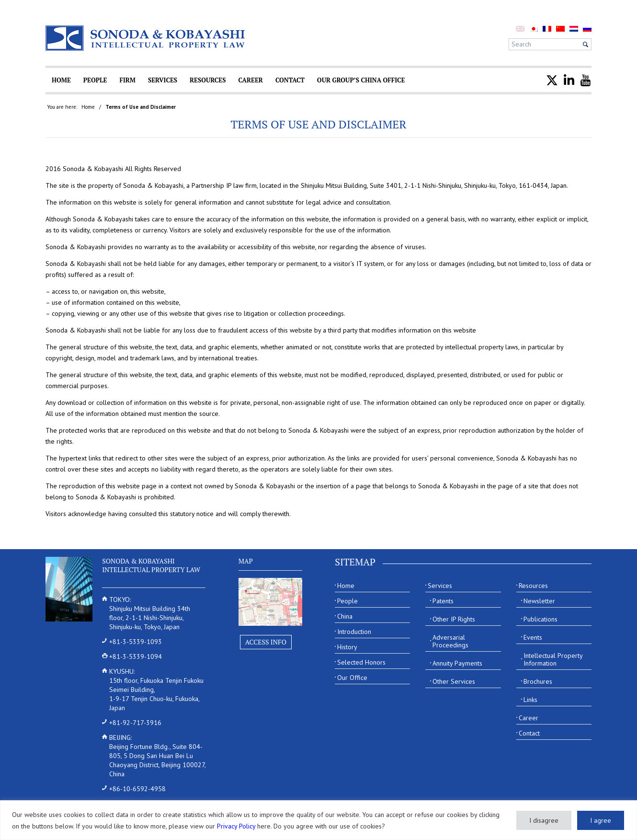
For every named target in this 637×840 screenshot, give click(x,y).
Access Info (266, 642)
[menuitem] (534, 29)
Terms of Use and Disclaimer (318, 124)
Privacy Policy (236, 826)
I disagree (544, 820)
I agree (601, 820)
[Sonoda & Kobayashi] (146, 38)
